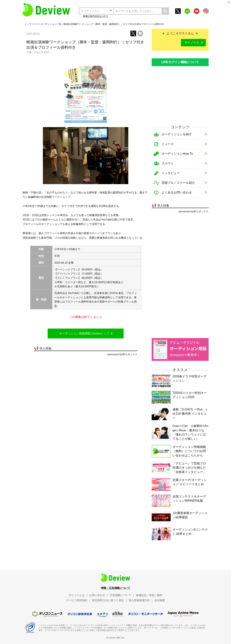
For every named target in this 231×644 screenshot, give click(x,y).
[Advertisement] (180, 94)
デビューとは (76, 595)
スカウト (168, 163)
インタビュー (171, 173)
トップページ (31, 24)
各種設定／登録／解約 (149, 595)
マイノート (192, 42)
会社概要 (160, 600)
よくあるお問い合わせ (177, 192)
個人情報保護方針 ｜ (141, 600)
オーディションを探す (177, 134)
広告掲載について (121, 595)
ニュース (168, 144)
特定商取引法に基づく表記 (108, 600)
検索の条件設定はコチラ (96, 16)
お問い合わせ (97, 595)
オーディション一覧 (51, 24)
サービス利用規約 (77, 600)
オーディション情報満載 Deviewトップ (84, 333)
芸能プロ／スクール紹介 (178, 183)
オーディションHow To (177, 154)
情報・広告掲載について (116, 588)
